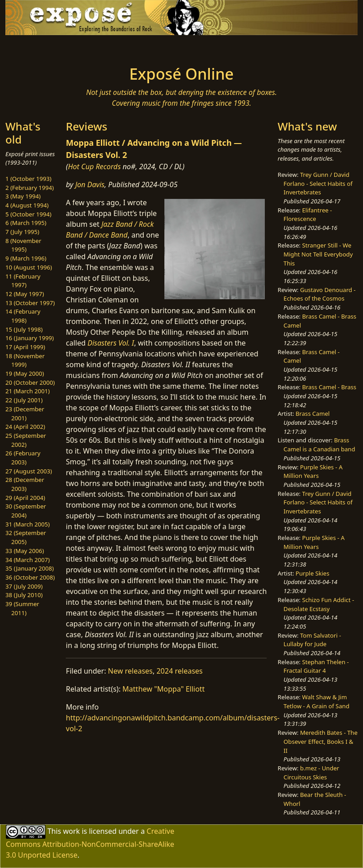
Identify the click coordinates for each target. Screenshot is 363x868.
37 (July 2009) (24, 586)
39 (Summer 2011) (22, 608)
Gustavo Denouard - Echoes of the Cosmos (320, 294)
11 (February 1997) (23, 281)
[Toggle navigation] (43, 48)
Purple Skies (312, 573)
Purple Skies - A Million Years (313, 472)
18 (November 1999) (25, 360)
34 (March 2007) (27, 560)
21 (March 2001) (27, 391)
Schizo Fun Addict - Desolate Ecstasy (319, 604)
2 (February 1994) (29, 188)
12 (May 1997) (25, 294)
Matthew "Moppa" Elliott (164, 689)
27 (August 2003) (29, 471)
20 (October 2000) (30, 382)
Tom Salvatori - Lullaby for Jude (313, 640)
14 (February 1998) (23, 316)
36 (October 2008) (30, 577)
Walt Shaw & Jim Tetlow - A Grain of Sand (317, 702)
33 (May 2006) (25, 551)
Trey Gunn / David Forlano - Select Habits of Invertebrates (318, 183)
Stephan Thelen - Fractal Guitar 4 (316, 666)
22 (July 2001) (24, 400)
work (71, 831)
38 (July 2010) (24, 595)
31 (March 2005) (27, 524)
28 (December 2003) (25, 484)
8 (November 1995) (23, 245)
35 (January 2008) (29, 568)
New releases (130, 671)
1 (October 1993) (28, 179)
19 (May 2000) (25, 373)
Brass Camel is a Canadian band (320, 445)
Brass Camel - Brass (329, 387)
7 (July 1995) (22, 232)
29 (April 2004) (25, 498)
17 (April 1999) (25, 347)
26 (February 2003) (23, 458)
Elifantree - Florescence (308, 215)
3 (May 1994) (23, 196)
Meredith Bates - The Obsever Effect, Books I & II (321, 741)
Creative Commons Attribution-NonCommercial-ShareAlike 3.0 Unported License (90, 843)
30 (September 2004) (26, 511)
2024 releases (179, 671)
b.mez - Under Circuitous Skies (311, 773)
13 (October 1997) (30, 303)
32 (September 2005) (26, 537)
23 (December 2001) (25, 414)
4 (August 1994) (27, 205)
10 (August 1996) (29, 267)
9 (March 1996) (26, 258)
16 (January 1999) (29, 338)
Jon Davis (90, 184)
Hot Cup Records (94, 166)
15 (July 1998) (24, 329)
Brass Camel (313, 414)
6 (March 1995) (26, 223)
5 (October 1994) (28, 214)
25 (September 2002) (26, 440)
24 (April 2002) (25, 427)
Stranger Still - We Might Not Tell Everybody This (318, 254)
